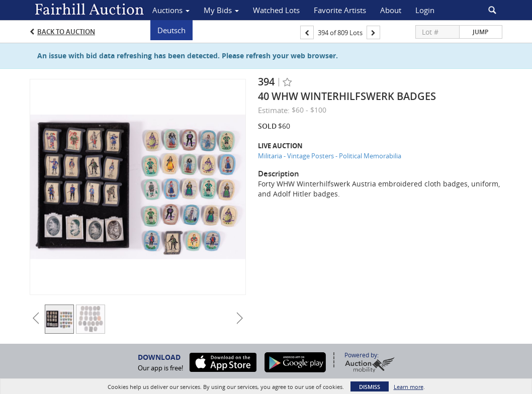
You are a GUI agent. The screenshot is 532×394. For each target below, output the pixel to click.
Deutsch (171, 30)
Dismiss (370, 387)
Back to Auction (66, 32)
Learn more (409, 387)
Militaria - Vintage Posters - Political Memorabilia (330, 156)
